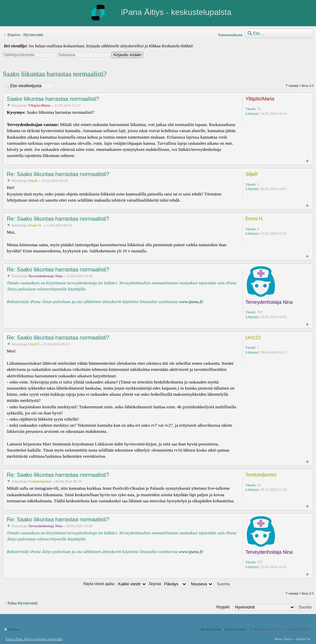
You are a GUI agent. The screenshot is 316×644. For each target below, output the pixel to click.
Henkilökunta (211, 629)
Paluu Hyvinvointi (22, 603)
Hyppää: (223, 607)
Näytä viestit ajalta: (115, 584)
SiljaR (33, 180)
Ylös (307, 161)
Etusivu (14, 35)
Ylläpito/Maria (39, 105)
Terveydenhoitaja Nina (45, 276)
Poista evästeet (235, 629)
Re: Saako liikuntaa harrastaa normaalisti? (58, 174)
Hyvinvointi (33, 35)
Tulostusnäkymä (230, 35)
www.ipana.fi (190, 302)
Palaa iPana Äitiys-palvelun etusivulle (34, 639)
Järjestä (168, 584)
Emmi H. (35, 225)
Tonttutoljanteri (40, 481)
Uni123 (34, 344)
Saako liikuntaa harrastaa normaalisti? (55, 74)
